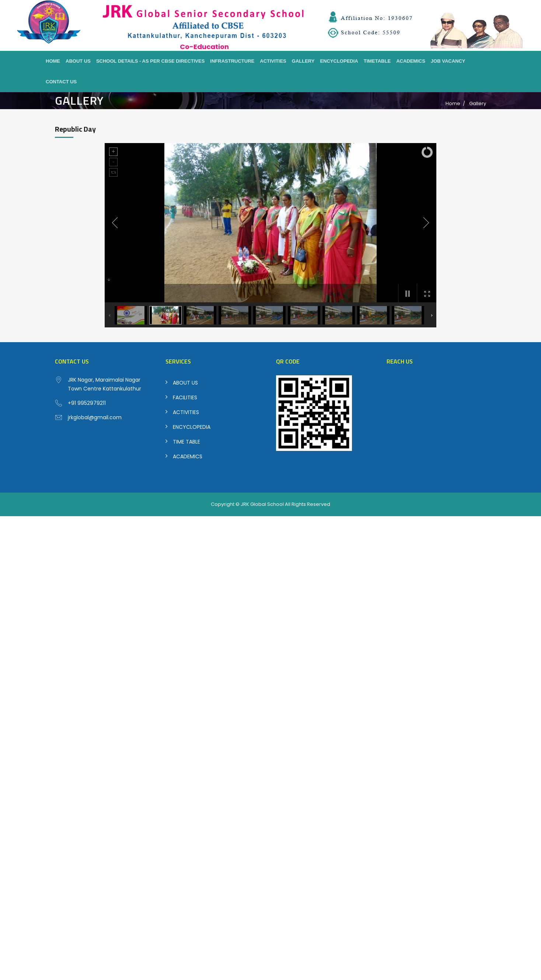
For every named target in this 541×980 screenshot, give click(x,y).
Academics (411, 61)
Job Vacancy (448, 61)
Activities (273, 61)
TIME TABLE (186, 442)
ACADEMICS (188, 456)
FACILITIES (185, 397)
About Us (78, 61)
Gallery (303, 61)
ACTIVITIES (186, 412)
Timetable (377, 61)
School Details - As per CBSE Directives (150, 61)
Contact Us (61, 82)
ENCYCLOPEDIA (192, 427)
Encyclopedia (339, 61)
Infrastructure (232, 61)
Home (53, 61)
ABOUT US (185, 383)
